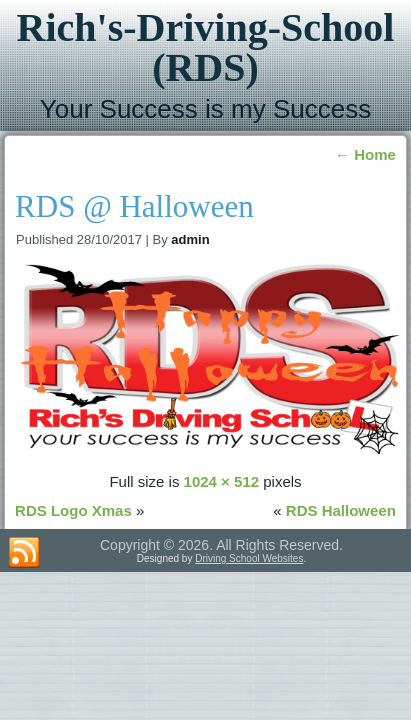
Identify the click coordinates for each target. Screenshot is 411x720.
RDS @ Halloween (134, 206)
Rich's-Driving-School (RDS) (206, 47)
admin (190, 239)
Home (365, 154)
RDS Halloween (341, 510)
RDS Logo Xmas (73, 510)
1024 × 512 (222, 481)
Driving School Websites (249, 558)
